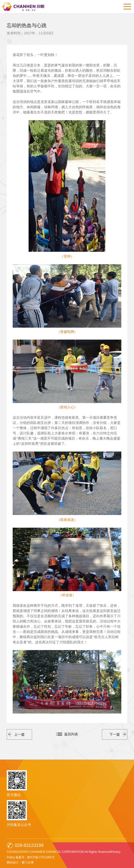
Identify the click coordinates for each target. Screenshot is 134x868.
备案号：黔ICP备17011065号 (35, 857)
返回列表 (71, 734)
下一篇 (118, 734)
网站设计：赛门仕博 (20, 863)
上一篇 (16, 734)
